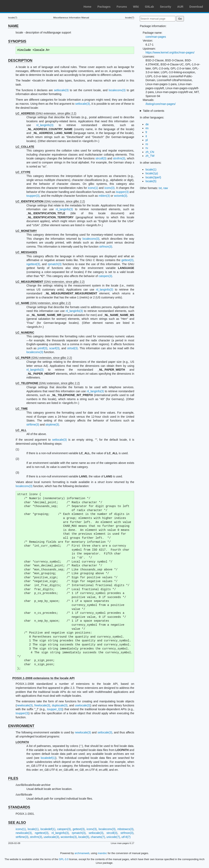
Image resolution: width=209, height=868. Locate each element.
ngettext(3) (33, 264)
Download (196, 7)
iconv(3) (109, 188)
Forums (122, 7)
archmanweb (82, 853)
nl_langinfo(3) (45, 125)
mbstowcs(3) (125, 829)
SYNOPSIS (17, 41)
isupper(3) (122, 192)
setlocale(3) (61, 90)
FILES (13, 778)
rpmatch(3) (55, 264)
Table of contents (154, 111)
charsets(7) (98, 837)
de (147, 124)
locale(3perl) (153, 177)
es (147, 128)
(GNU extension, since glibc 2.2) (46, 113)
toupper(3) (33, 196)
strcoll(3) (101, 158)
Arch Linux (22, 6)
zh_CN (150, 152)
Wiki (136, 7)
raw (166, 188)
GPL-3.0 (64, 859)
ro (147, 144)
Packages (104, 7)
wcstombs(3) (69, 837)
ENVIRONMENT (21, 726)
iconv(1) (93, 188)
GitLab (149, 7)
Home (88, 7)
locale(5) (84, 837)
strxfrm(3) (119, 158)
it (146, 136)
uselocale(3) (83, 705)
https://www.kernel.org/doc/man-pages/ (170, 52)
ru (147, 148)
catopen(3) (105, 276)
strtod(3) (72, 348)
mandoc (102, 853)
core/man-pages (156, 37)
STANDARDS (19, 807)
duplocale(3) (60, 705)
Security (166, 7)
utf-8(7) (126, 837)
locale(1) (33, 829)
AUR (180, 7)
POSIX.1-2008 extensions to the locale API (43, 678)
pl (147, 140)
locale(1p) (152, 173)
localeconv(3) (117, 90)
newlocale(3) (25, 705)
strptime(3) (52, 425)
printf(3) (42, 348)
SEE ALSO (17, 823)
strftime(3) (33, 425)
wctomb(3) (120, 196)
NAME (13, 26)
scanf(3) (54, 348)
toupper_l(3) (55, 709)
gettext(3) (127, 260)
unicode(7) (113, 837)
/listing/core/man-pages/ (161, 104)
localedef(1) (48, 758)
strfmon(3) (106, 247)
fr (146, 132)
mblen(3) (104, 196)
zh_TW (150, 156)
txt (160, 188)
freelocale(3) (42, 705)
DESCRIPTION (20, 61)
